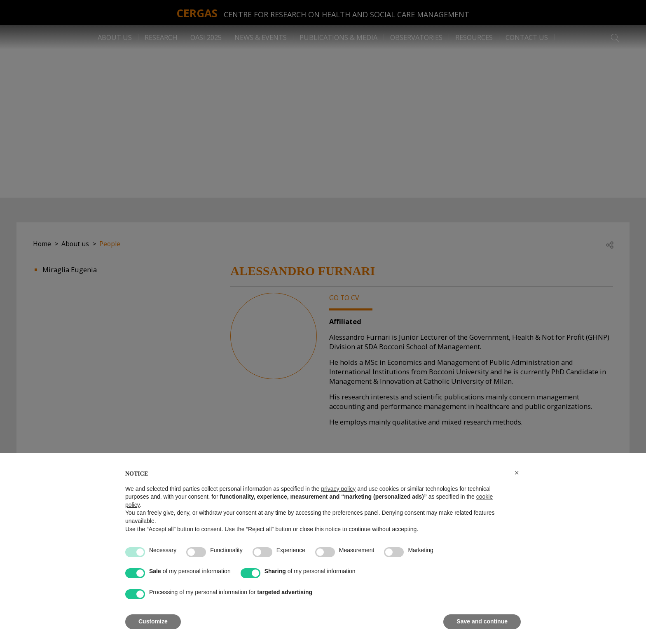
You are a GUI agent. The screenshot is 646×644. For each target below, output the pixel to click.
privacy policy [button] (338, 489)
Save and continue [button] (482, 621)
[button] (517, 473)
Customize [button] (153, 621)
